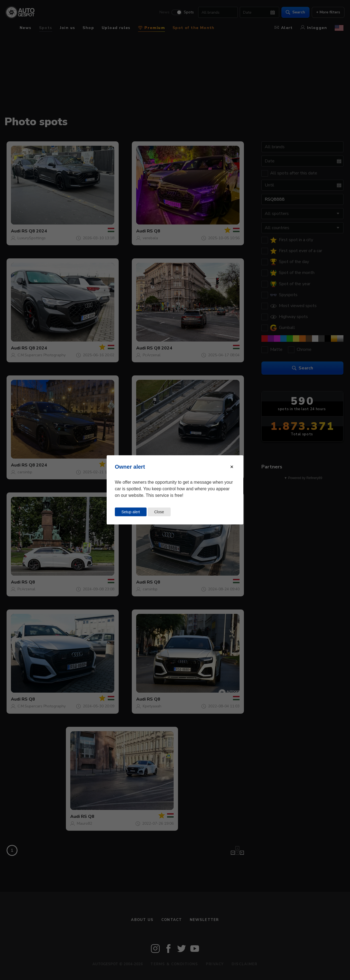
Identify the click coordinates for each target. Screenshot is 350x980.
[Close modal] (232, 467)
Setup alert (131, 512)
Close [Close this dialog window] (159, 512)
